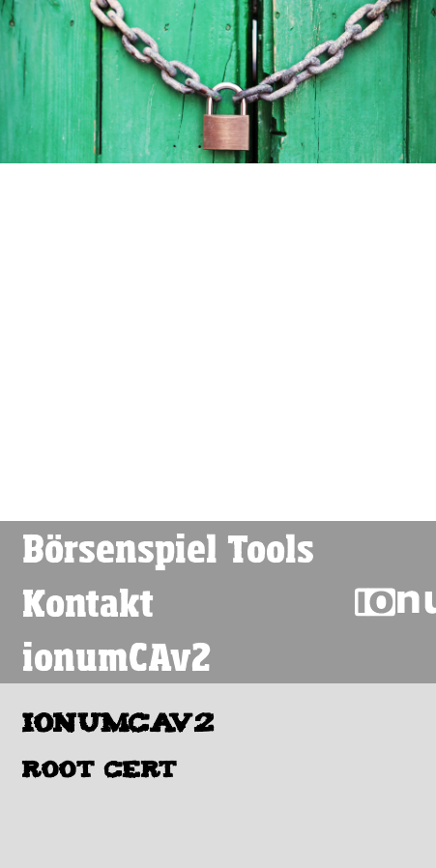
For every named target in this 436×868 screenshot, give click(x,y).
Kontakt (88, 602)
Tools (271, 548)
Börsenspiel (120, 548)
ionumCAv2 (116, 656)
